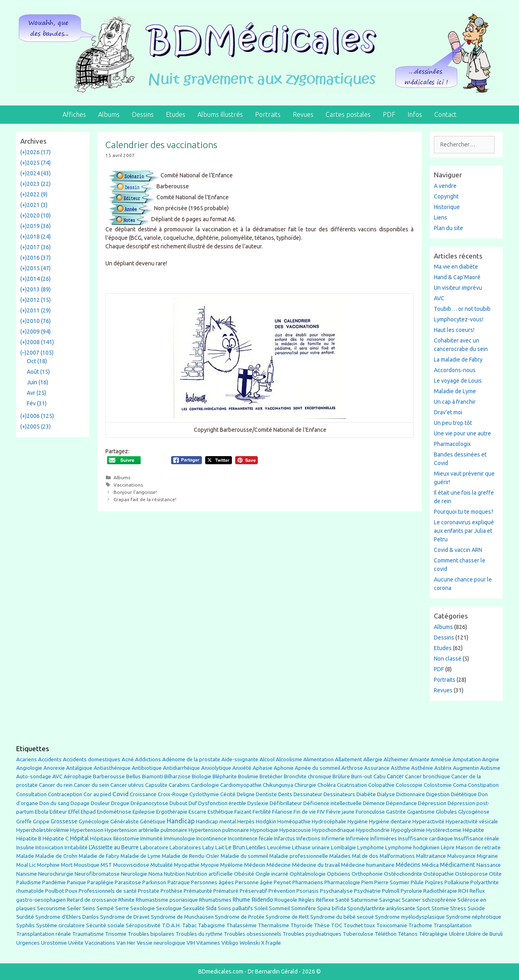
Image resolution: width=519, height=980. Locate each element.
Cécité (228, 794)
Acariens (27, 759)
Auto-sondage (34, 776)
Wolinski (250, 943)
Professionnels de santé (108, 891)
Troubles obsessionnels (253, 934)
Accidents (50, 759)
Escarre (197, 812)
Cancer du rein (56, 785)
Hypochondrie (373, 830)
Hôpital (79, 838)
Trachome (420, 925)
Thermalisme (273, 925)
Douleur (100, 803)
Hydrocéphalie (329, 822)
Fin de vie (305, 812)
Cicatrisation (352, 785)
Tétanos (408, 934)
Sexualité (194, 908)
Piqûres (434, 882)
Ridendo (262, 899)
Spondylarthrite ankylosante (381, 908)
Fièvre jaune (340, 812)
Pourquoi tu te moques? (464, 512)
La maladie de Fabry (458, 360)
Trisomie (116, 934)
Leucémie (279, 847)
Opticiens (339, 874)
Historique (447, 207)
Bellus (133, 776)
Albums (109, 114)
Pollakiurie (457, 882)
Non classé (448, 659)
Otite (495, 874)
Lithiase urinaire (311, 848)
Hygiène (358, 821)
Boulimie (248, 776)
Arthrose (352, 768)
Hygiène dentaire (390, 821)
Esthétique (220, 812)
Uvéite (76, 943)
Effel (74, 812)
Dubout (178, 803)
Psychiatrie (367, 891)
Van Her (126, 943)
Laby (208, 848)
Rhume (241, 900)
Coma (460, 785)
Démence (374, 803)
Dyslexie (258, 803)
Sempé (105, 908)
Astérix (443, 768)
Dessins (143, 114)
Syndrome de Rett (287, 917)
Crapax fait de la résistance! (145, 499)
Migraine (487, 856)
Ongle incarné (272, 874)
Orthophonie (367, 874)
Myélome (232, 865)
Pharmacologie (342, 882)
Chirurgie (305, 785)
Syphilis (26, 925)
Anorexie (54, 768)
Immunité (151, 839)
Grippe (41, 822)
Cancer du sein (91, 785)
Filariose (282, 812)
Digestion (438, 794)
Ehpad (88, 812)
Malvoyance (461, 856)
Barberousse (109, 776)
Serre (122, 908)
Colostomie (438, 785)
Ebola (42, 812)
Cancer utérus (127, 785)
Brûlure (341, 776)
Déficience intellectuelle (332, 803)
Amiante (419, 759)
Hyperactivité (428, 822)
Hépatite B (29, 839)
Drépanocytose (149, 803)
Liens (441, 218)
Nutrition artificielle (209, 874)
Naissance (489, 865)
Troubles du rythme (199, 934)
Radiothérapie (440, 891)
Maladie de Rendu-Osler (191, 856)
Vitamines (208, 943)
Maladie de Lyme (455, 391)
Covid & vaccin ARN (458, 550)
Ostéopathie (439, 874)
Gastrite (396, 812)
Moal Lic (26, 865)
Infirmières (384, 838)
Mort (67, 865)
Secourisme (51, 908)
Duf (193, 803)
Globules (446, 812)
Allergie (373, 759)
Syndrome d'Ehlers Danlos (67, 917)
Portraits (268, 114)
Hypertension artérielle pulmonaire (146, 830)
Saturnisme (364, 900)
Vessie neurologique (161, 943)
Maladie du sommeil (244, 856)
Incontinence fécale (250, 839)
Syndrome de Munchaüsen (182, 917)
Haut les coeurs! (454, 330)
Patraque (179, 882)
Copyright (446, 196)
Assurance (377, 768)
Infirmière (357, 839)
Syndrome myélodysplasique (410, 917)
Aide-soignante (240, 759)
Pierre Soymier (392, 882)
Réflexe (325, 900)
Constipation (483, 785)
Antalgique (79, 768)
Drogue (120, 803)
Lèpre (448, 848)
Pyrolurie (411, 891)
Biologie (202, 776)
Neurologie (134, 874)
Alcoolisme (289, 759)
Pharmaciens (308, 882)
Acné (128, 759)
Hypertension (87, 830)
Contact (445, 114)
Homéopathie (294, 822)
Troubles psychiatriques (312, 934)
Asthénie (422, 768)
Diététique (464, 794)
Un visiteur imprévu (458, 288)
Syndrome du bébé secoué (342, 917)
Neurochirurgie (56, 874)
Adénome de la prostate (191, 759)
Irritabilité (76, 848)
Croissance (143, 794)
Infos (415, 114)
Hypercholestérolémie (43, 830)
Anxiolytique (216, 768)
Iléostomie (126, 839)
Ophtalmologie (308, 874)
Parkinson (154, 882)
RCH (463, 891)
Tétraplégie (433, 934)
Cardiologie (205, 785)
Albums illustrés (220, 114)
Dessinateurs (339, 794)
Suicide (476, 908)
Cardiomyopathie (241, 785)
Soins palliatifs (235, 908)
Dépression (432, 803)
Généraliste (124, 821)
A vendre (445, 186)
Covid (120, 794)
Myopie (210, 865)
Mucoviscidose (131, 865)
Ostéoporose (471, 874)
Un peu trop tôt (453, 423)
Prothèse (172, 891)
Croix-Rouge (173, 794)
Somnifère (303, 908)
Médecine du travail (316, 865)
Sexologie (143, 908)
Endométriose (114, 812)
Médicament (458, 865)
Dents (285, 794)
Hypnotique (264, 830)
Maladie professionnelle (299, 856)
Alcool (267, 759)
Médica (430, 865)
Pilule (417, 882)
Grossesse (64, 821)
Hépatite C (56, 839)
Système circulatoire (60, 925)
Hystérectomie (444, 830)
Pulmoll (391, 891)
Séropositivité (143, 925)
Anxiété (242, 768)
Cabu (380, 776)
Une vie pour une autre (462, 433)
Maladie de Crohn (56, 856)
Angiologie (29, 768)
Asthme (400, 768)
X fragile (271, 943)
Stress (458, 908)
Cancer (395, 776)
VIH (191, 943)
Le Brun (235, 847)
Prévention (282, 891)
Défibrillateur (286, 803)
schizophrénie (439, 900)
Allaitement (349, 759)
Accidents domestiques (92, 759)
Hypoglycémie (408, 830)
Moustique (87, 865)
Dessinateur (308, 794)
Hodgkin (266, 822)
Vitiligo (230, 943)
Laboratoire (154, 848)
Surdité (25, 917)
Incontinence (211, 838)
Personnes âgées (212, 882)
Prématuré (226, 891)
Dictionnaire (411, 794)
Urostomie (54, 943)
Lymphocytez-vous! (459, 319)
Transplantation (453, 925)
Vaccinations (128, 485)
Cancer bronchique (428, 776)
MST (106, 865)
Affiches (74, 114)
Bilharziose (177, 776)
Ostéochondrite (403, 874)
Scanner (411, 900)
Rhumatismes (215, 900)
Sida (211, 908)
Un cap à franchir (455, 402)
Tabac (189, 925)
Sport (423, 908)
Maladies (340, 856)
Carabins (179, 785)
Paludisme (29, 882)
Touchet (353, 925)
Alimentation (318, 759)
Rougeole (286, 900)
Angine (491, 759)
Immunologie (179, 839)
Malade (25, 856)
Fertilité (262, 812)
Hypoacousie (295, 830)
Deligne (246, 794)
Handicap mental (216, 821)
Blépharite (225, 776)
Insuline (25, 848)
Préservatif (253, 891)
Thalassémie (241, 925)
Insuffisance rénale (477, 839)
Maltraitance (431, 856)
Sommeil (279, 908)
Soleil (261, 908)
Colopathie (381, 785)
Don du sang (54, 803)
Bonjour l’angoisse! (135, 492)
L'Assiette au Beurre (114, 847)
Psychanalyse (336, 891)
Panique (76, 882)
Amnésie (441, 759)
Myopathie (187, 865)
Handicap (181, 821)
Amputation (467, 759)
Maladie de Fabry (99, 856)
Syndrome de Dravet (125, 917)
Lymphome (371, 848)
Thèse (322, 925)
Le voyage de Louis (458, 381)
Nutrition (174, 874)
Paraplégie (100, 882)
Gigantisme (421, 812)
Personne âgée (254, 882)
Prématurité (198, 891)
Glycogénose (474, 812)
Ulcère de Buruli (484, 934)
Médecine (279, 865)
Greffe (24, 822)
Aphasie (263, 768)
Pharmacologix (452, 444)
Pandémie (54, 882)
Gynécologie (94, 821)
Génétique (153, 822)
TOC (337, 925)
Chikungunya (278, 785)
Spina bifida (331, 908)
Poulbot (55, 891)
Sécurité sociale (105, 925)
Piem (367, 882)
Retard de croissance (92, 900)
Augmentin (466, 768)
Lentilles (256, 848)
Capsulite (156, 785)
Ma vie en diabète (456, 267)
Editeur (58, 812)
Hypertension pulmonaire (219, 830)
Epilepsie (144, 812)
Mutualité (162, 865)
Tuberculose (358, 934)
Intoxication (49, 848)
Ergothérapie (172, 812)
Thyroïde (301, 925)
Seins (89, 908)
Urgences (28, 943)
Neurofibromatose (97, 874)
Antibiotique (147, 768)
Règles (307, 900)
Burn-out (362, 776)
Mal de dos (365, 856)
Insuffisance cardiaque (426, 839)
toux (370, 925)
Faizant (243, 812)
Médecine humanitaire (368, 865)
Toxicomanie (392, 925)
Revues (303, 114)
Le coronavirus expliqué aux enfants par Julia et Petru (464, 531)
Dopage (80, 803)
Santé (342, 900)
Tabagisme (211, 925)
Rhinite (127, 900)
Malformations (397, 856)
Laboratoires (185, 848)
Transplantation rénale (44, 934)
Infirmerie (333, 839)
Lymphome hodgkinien (412, 848)
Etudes (176, 114)
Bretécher (271, 776)
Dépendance (401, 803)
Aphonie (284, 768)
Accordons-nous (455, 370)
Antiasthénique (112, 768)
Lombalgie (343, 848)
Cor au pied (97, 794)
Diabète (366, 794)
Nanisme (27, 874)
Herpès (246, 822)
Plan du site (448, 228)
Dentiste (266, 794)
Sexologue (169, 908)
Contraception (65, 794)
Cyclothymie (204, 794)
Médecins (408, 865)
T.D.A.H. (171, 925)
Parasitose (128, 882)
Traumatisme (88, 934)
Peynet (282, 882)
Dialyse (386, 794)
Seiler (74, 908)
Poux (71, 891)
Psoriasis (308, 891)
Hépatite (473, 830)
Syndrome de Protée (240, 917)
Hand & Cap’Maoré (457, 277)
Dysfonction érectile (222, 803)
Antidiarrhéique (181, 768)
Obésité (244, 874)
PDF (389, 114)
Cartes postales (348, 114)
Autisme (490, 768)
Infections (308, 839)
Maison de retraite (478, 848)
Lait (220, 848)
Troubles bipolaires (151, 934)
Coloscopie (409, 785)
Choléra (327, 785)
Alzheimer (396, 759)
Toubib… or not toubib (462, 309)
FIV (321, 812)
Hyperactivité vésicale (472, 822)
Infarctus (285, 839)
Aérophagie (78, 776)
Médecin (255, 865)
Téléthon (386, 934)
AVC (439, 298)
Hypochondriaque (333, 830)
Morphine (48, 865)
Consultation (31, 794)
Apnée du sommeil (317, 768)
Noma (155, 874)
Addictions (148, 759)
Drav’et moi (448, 412)
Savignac (390, 900)
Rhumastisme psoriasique (167, 900)
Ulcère (457, 934)
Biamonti (152, 776)
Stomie (440, 908)
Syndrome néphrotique (474, 917)
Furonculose (370, 812)
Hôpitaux (101, 839)
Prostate (149, 891)
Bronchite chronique (308, 776)
